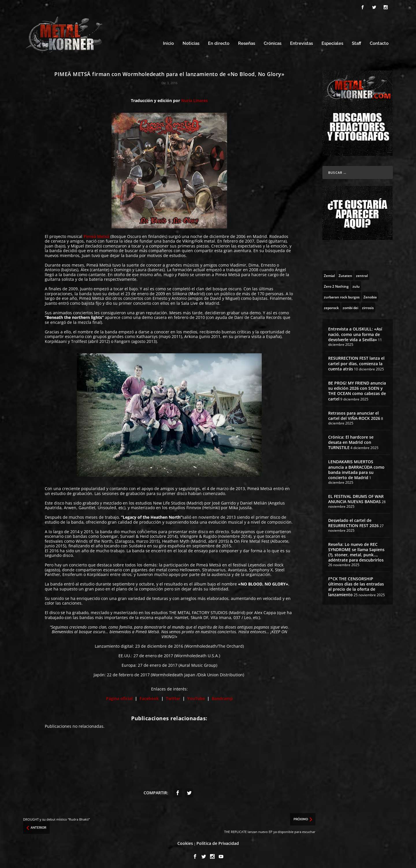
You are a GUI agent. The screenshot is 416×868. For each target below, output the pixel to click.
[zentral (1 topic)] (362, 274)
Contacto (379, 43)
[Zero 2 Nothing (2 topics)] (336, 285)
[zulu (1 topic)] (356, 285)
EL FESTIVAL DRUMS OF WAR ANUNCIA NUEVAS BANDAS (356, 498)
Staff (356, 43)
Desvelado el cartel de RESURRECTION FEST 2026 (353, 522)
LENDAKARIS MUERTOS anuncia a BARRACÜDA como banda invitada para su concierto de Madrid (356, 469)
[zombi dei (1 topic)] (350, 306)
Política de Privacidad (218, 842)
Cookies (185, 842)
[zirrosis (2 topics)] (368, 306)
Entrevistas (301, 43)
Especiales (332, 43)
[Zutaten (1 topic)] (345, 274)
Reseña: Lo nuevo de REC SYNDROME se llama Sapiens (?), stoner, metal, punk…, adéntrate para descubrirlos (356, 551)
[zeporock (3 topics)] (331, 306)
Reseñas (247, 43)
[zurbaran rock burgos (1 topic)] (342, 296)
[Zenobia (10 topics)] (370, 296)
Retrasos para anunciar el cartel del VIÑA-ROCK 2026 (354, 415)
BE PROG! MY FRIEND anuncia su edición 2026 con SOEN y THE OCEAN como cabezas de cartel (357, 390)
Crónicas (273, 43)
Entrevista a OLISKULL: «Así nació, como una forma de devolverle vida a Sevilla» (355, 333)
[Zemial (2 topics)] (329, 274)
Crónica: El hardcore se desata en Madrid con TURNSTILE (351, 441)
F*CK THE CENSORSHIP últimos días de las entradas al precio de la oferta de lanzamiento (356, 586)
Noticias (191, 43)
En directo (219, 43)
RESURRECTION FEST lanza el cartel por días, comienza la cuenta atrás (356, 362)
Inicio (168, 43)
